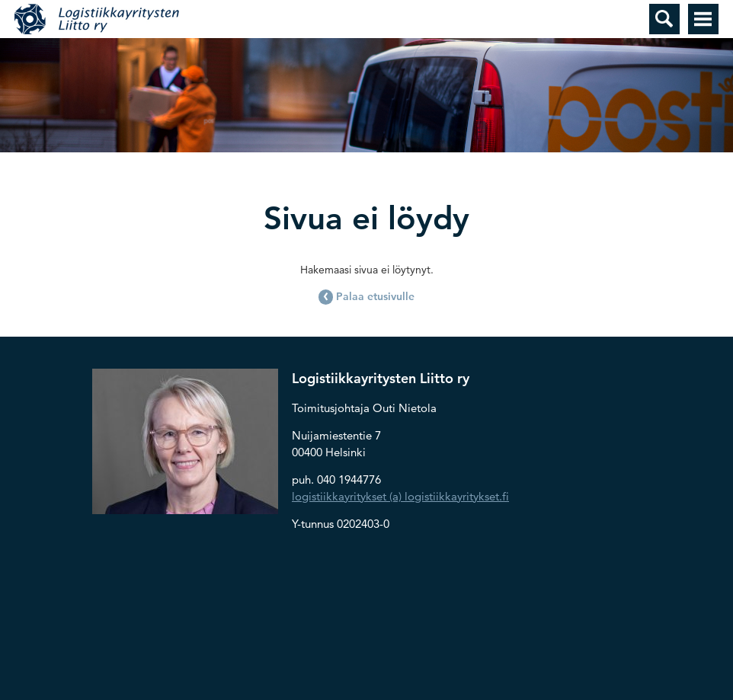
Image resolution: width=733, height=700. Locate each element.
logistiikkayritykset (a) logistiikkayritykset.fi (400, 496)
